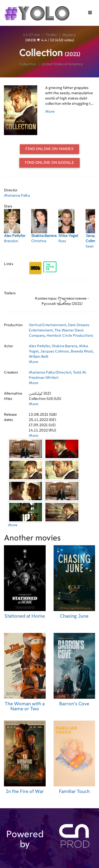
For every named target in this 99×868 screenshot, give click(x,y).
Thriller (51, 35)
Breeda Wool (82, 351)
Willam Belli (39, 357)
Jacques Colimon (55, 351)
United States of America (62, 64)
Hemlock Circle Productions (70, 336)
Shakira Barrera (64, 346)
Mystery (69, 35)
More (50, 112)
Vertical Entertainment (47, 325)
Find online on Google (49, 163)
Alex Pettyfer (39, 346)
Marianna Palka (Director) (50, 373)
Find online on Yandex (49, 149)
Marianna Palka (17, 196)
